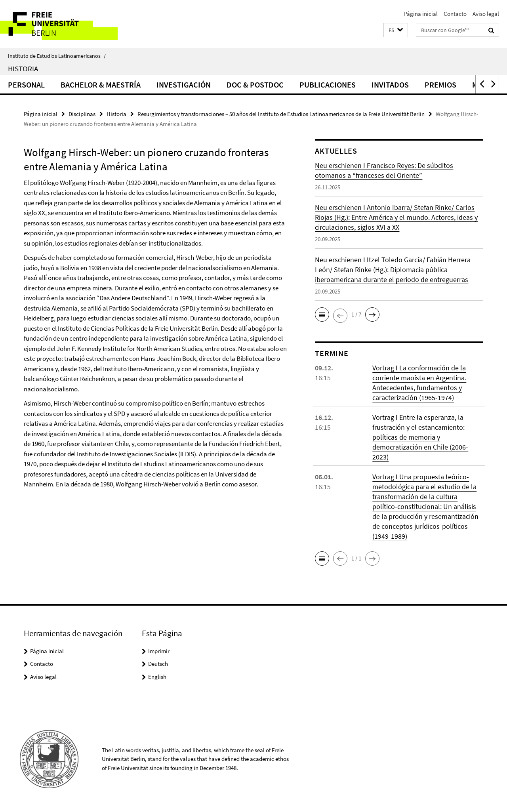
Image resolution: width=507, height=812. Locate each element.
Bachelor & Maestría (101, 85)
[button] (396, 30)
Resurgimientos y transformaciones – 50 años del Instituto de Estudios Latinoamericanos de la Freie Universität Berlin (281, 114)
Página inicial (421, 14)
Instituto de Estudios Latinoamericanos (57, 56)
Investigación (184, 85)
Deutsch (158, 664)
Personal (26, 85)
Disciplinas (82, 114)
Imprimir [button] (159, 651)
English (157, 677)
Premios (440, 85)
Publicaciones (328, 85)
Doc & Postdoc (255, 85)
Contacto (455, 14)
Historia (23, 69)
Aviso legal (486, 14)
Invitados (390, 85)
